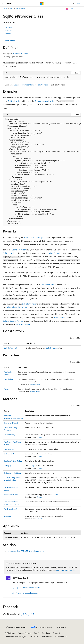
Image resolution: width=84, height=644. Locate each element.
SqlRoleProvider (15, 101)
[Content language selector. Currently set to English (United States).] (16, 627)
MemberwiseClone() (12, 494)
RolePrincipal (38, 237)
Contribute (46, 633)
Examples (8, 30)
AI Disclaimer (10, 633)
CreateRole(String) (11, 423)
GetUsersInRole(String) (13, 473)
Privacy (56, 633)
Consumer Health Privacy (14, 637)
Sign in (79, 3)
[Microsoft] (42, 3)
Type (34, 466)
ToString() (8, 516)
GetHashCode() (10, 454)
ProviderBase (28, 85)
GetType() (8, 466)
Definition (9, 27)
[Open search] (73, 3)
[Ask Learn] (67, 9)
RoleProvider (42, 85)
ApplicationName (23, 324)
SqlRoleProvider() (10, 348)
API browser (20, 9)
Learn (5, 9)
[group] (42, 171)
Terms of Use (34, 637)
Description (8, 379)
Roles (26, 237)
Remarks (8, 34)
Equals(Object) (9, 435)
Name (6, 389)
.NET (11, 9)
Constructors (10, 37)
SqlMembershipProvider (45, 101)
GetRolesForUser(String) (13, 461)
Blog (36, 633)
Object (16, 85)
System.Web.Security (21, 54)
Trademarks (46, 637)
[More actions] (79, 9)
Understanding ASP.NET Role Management (26, 551)
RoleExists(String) (10, 509)
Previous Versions (24, 633)
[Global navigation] (2, 3)
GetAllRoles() (9, 449)
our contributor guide (65, 570)
